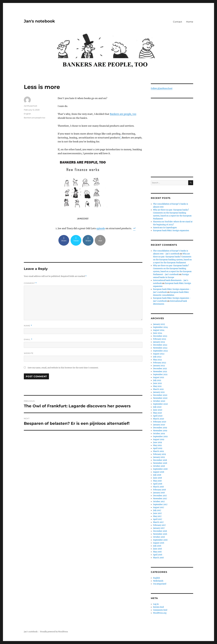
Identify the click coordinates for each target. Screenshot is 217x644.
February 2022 (160, 363)
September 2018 (160, 469)
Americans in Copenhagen (165, 228)
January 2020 (159, 425)
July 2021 (157, 380)
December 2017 (160, 496)
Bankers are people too (34, 118)
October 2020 (159, 401)
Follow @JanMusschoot (162, 88)
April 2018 (158, 484)
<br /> (172, 152)
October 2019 (159, 434)
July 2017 (157, 510)
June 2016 (158, 549)
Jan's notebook (39, 21)
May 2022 (157, 360)
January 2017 (159, 528)
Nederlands (158, 581)
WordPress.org (160, 613)
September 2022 (160, 351)
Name (28, 326)
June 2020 (158, 410)
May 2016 (157, 552)
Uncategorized (160, 584)
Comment (30, 283)
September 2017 (160, 504)
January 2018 (159, 493)
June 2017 (157, 513)
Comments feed (160, 610)
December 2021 (160, 369)
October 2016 (159, 537)
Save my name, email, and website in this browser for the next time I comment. (63, 368)
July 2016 (157, 546)
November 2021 (160, 372)
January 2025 (159, 324)
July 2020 (157, 407)
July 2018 (157, 475)
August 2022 (159, 354)
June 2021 (157, 383)
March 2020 (159, 419)
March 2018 (158, 487)
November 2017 (160, 499)
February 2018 (159, 490)
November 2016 (160, 534)
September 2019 (160, 437)
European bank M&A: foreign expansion (171, 231)
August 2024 (159, 330)
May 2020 (157, 413)
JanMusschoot (30, 106)
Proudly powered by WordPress (54, 632)
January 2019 (159, 457)
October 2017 (159, 502)
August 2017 (159, 507)
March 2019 (158, 451)
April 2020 (158, 416)
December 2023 (160, 336)
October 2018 (159, 466)
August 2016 (159, 543)
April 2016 (158, 555)
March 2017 (158, 522)
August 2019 (159, 439)
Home (190, 22)
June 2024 (158, 333)
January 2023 (159, 342)
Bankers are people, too (123, 114)
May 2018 (157, 481)
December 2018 (160, 460)
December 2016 (160, 531)
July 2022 (157, 357)
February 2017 (159, 525)
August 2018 (159, 472)
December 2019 (160, 428)
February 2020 (160, 422)
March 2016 (158, 558)
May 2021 (157, 386)
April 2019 (158, 448)
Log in (156, 604)
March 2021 (158, 389)
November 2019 (160, 431)
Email (28, 339)
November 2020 (160, 398)
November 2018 (160, 463)
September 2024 (160, 327)
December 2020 (160, 395)
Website (29, 353)
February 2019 (160, 454)
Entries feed (158, 607)
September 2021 (160, 374)
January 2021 (159, 392)
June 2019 (158, 442)
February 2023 (160, 339)
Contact (178, 22)
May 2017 (157, 516)
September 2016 (160, 540)
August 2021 (159, 377)
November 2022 (160, 348)
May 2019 (157, 445)
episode (101, 228)
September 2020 (160, 404)
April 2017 (158, 519)
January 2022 (159, 366)
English (27, 114)
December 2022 (160, 345)
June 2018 (157, 478)
